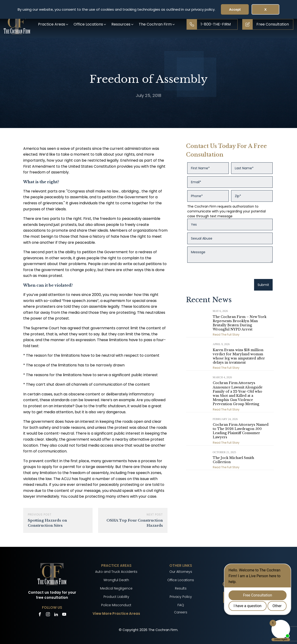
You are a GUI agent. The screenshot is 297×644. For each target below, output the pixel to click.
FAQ (181, 605)
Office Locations (181, 580)
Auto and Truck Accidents (116, 572)
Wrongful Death (116, 580)
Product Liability (116, 597)
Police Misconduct (116, 605)
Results (181, 588)
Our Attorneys (181, 572)
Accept (235, 9)
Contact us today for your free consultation (52, 595)
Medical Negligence (116, 588)
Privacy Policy (181, 597)
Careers (181, 612)
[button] (53, 24)
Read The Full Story (226, 335)
